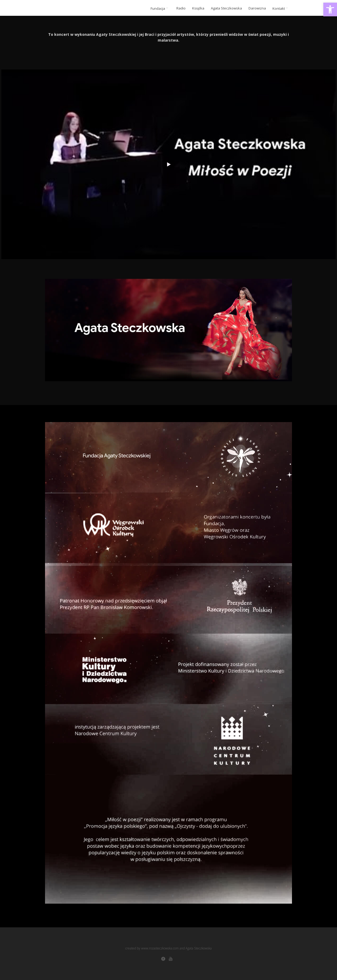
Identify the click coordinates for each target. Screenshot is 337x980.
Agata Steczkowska (226, 8)
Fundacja (160, 8)
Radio (181, 8)
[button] (330, 9)
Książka (198, 8)
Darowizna (257, 8)
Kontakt (281, 8)
